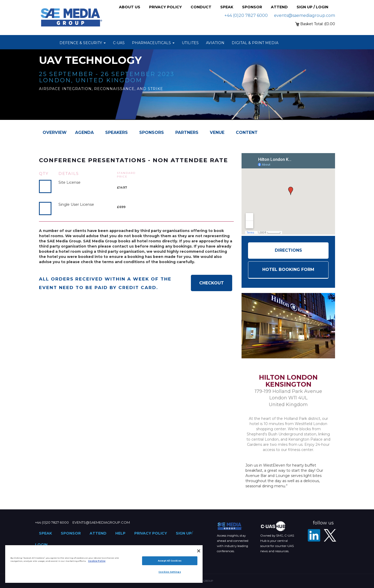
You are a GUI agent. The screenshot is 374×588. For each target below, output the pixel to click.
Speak (227, 7)
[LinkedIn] (314, 535)
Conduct (201, 7)
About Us (130, 7)
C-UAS (119, 43)
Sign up (184, 533)
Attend (279, 7)
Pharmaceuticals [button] (153, 43)
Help (120, 533)
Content (247, 132)
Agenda (84, 132)
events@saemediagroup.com (305, 15)
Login (41, 545)
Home (49, 43)
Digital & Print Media (255, 43)
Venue (217, 132)
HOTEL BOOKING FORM (288, 269)
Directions (288, 250)
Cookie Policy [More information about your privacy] (97, 561)
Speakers (116, 132)
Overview (55, 132)
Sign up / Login (312, 7)
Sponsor (252, 7)
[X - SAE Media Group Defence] (330, 535)
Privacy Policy (165, 7)
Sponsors (152, 132)
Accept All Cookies (170, 561)
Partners (187, 132)
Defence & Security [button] (83, 43)
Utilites (190, 43)
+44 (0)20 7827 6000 (246, 15)
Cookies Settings (170, 572)
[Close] (199, 551)
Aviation (215, 43)
